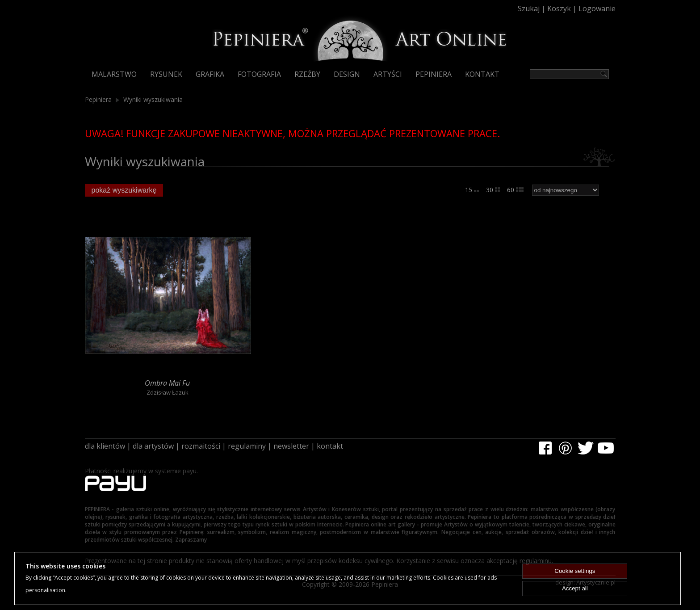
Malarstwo (114, 74)
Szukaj (529, 8)
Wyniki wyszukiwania (153, 99)
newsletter (291, 446)
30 (493, 190)
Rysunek (166, 74)
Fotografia (259, 74)
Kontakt (482, 74)
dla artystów (153, 446)
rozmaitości (201, 446)
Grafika (210, 74)
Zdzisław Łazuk (168, 392)
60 (515, 190)
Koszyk (559, 8)
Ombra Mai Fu (167, 383)
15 (472, 190)
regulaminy (247, 446)
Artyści (388, 74)
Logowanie (597, 8)
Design (347, 74)
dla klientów (105, 446)
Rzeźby (307, 74)
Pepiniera (434, 74)
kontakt (330, 446)
